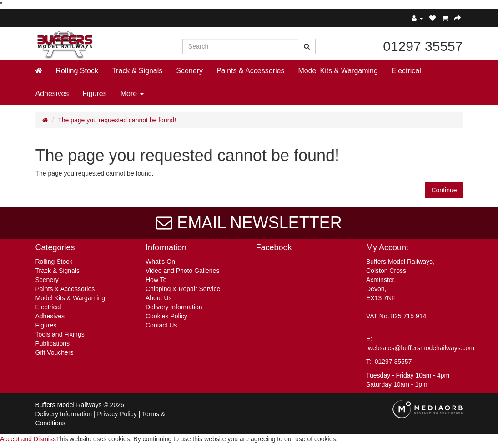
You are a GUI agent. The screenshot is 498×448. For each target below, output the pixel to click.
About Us (159, 298)
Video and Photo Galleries (182, 271)
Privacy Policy (117, 414)
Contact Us (161, 325)
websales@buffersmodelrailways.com (421, 348)
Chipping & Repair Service (183, 289)
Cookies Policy (166, 316)
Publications (53, 343)
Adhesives (52, 93)
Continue (444, 190)
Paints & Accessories (250, 71)
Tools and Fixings (60, 334)
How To (156, 280)
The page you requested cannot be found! (117, 120)
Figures (94, 93)
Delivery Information (174, 307)
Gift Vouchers (55, 352)
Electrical (406, 71)
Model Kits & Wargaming (338, 71)
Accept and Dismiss (28, 439)
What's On (160, 262)
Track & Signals (137, 71)
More (132, 93)
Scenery (189, 71)
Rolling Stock (77, 71)
